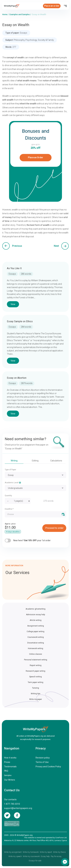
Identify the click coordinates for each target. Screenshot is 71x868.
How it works (10, 758)
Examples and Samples (20, 14)
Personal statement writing (36, 660)
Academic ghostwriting (35, 609)
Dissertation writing (36, 643)
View (13, 304)
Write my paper (36, 699)
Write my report (46, 852)
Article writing (36, 620)
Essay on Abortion (17, 378)
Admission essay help (35, 615)
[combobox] (35, 475)
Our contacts (10, 799)
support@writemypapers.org (18, 808)
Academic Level (13, 482)
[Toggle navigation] (65, 6)
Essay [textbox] (11, 475)
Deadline (9, 509)
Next (56, 246)
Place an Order (35, 157)
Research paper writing (35, 671)
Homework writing (35, 648)
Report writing (36, 665)
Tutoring (35, 688)
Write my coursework (31, 856)
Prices (7, 762)
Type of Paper (10, 470)
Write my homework (31, 852)
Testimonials (10, 767)
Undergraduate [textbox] (15, 488)
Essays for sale (35, 861)
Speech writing (35, 677)
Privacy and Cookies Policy (48, 767)
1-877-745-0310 (12, 804)
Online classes (36, 654)
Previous (17, 246)
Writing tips (36, 694)
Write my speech (15, 856)
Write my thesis (59, 852)
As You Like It (14, 268)
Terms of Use (42, 762)
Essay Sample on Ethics (20, 321)
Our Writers (10, 780)
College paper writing (35, 632)
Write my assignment (13, 852)
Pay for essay (56, 856)
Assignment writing (36, 626)
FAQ (6, 771)
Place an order (52, 6)
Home (5, 14)
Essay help (45, 856)
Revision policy (43, 758)
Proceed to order (54, 528)
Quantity (8, 496)
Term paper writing (35, 682)
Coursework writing (36, 637)
